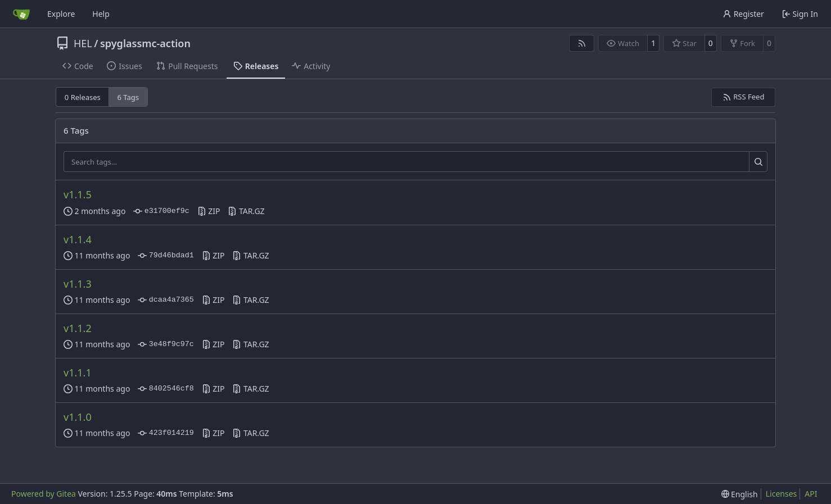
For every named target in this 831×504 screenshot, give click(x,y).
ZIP (209, 211)
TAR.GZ (246, 211)
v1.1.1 (78, 373)
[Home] (21, 14)
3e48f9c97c (166, 344)
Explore (61, 14)
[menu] (740, 494)
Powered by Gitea (44, 494)
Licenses (782, 494)
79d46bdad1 (166, 256)
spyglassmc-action (145, 43)
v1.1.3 (78, 284)
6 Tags (128, 97)
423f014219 (166, 433)
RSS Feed (744, 97)
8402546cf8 (166, 389)
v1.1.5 (78, 194)
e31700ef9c (161, 211)
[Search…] (758, 162)
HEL (83, 43)
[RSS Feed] (582, 43)
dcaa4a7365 (166, 300)
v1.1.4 (78, 239)
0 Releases (83, 97)
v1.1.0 (78, 417)
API (811, 494)
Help (101, 14)
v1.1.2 (78, 328)
